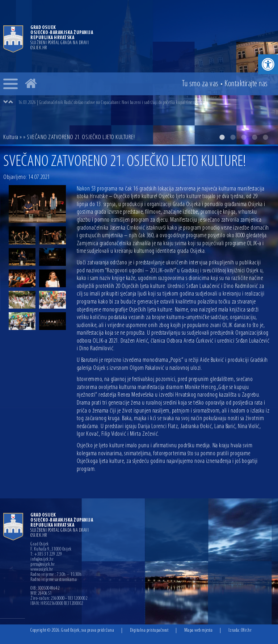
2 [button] (233, 137)
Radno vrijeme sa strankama (54, 580)
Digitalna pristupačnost (149, 630)
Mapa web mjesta (199, 630)
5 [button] (265, 137)
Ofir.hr (247, 630)
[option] (146, 103)
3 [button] (244, 137)
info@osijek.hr (42, 560)
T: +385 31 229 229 (46, 555)
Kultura (11, 137)
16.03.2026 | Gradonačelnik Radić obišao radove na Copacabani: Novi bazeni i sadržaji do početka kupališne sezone (111, 103)
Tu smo (200, 84)
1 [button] (222, 137)
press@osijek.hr (43, 565)
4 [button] (254, 137)
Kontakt (246, 84)
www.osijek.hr (42, 570)
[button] (268, 64)
